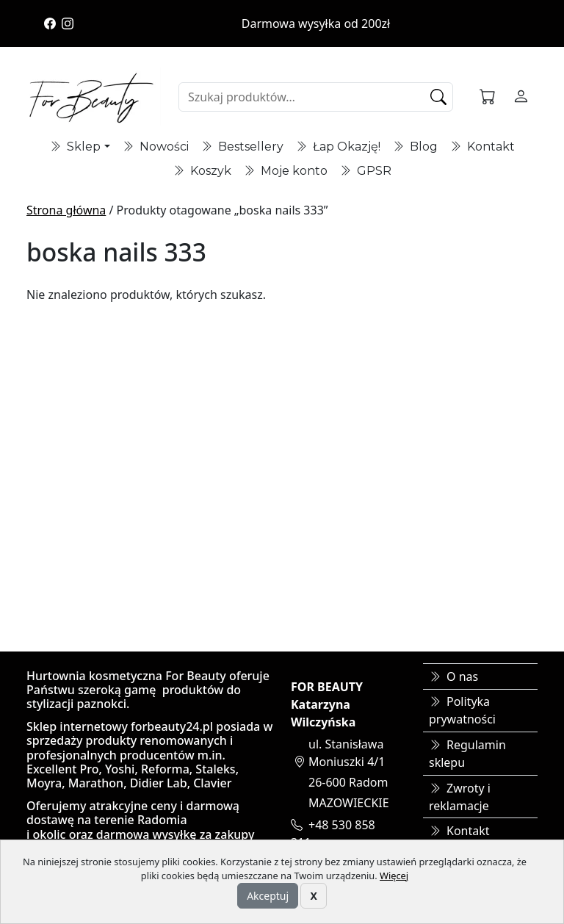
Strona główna (66, 210)
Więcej (394, 876)
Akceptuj (268, 896)
